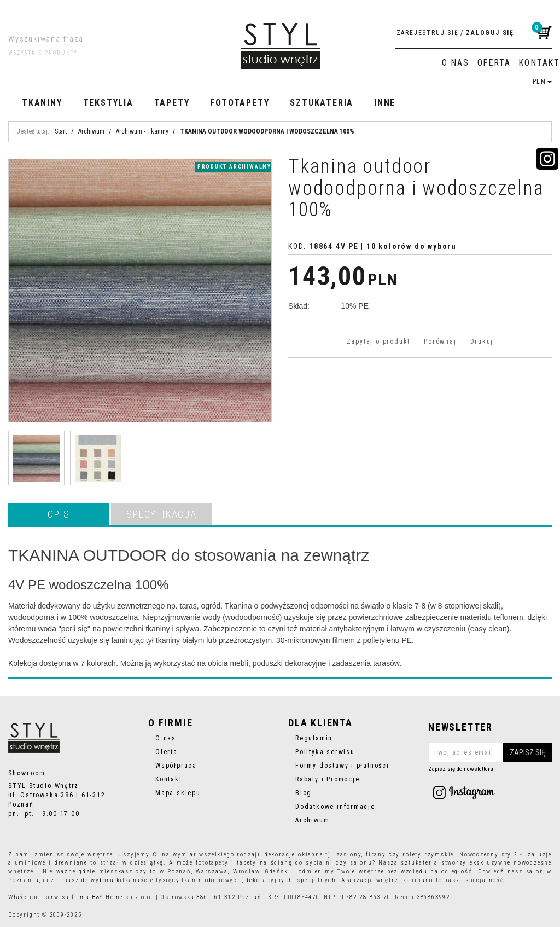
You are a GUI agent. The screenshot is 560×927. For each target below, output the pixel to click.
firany (376, 854)
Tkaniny (42, 103)
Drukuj (482, 341)
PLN (542, 82)
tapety (247, 863)
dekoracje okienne (294, 854)
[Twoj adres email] (490, 752)
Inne (385, 103)
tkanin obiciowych (211, 880)
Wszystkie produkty (43, 53)
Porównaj (440, 341)
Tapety (172, 103)
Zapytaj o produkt (378, 341)
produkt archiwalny (234, 167)
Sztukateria (322, 103)
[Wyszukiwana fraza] (59, 39)
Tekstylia (108, 103)
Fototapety (240, 103)
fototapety (212, 863)
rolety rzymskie (428, 854)
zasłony (349, 854)
